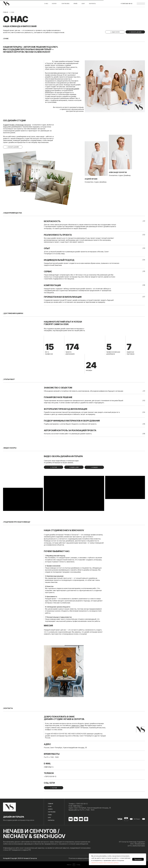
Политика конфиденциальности (80, 858)
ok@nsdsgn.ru (49, 767)
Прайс (75, 4)
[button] (135, 32)
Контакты (92, 4)
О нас (46, 4)
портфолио (65, 4)
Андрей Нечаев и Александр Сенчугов (17, 125)
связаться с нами (77, 725)
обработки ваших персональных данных (105, 863)
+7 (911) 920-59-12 (126, 4)
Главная (6, 12)
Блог (49, 817)
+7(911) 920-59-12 (50, 776)
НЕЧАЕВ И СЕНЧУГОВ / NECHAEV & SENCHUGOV (34, 834)
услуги (54, 4)
